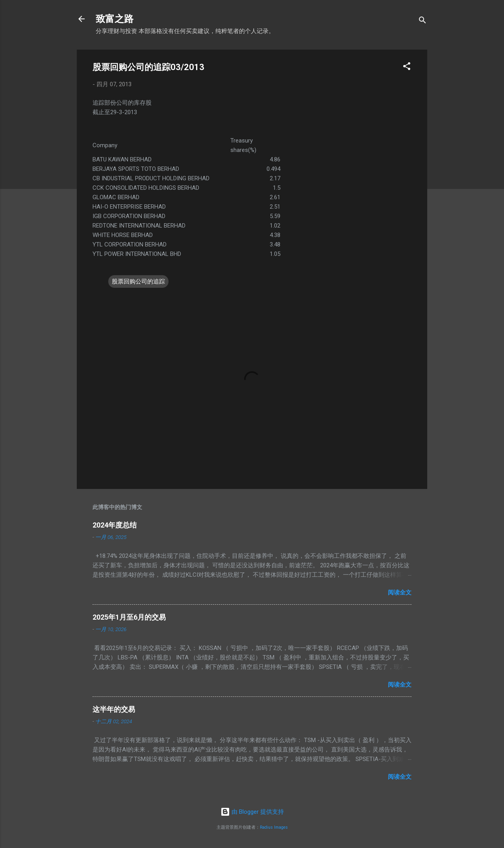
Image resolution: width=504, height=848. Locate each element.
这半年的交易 (114, 709)
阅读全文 (400, 592)
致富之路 (115, 19)
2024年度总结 (115, 525)
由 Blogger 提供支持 (252, 812)
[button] (407, 68)
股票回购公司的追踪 (138, 281)
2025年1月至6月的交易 (129, 617)
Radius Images (274, 827)
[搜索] (422, 21)
